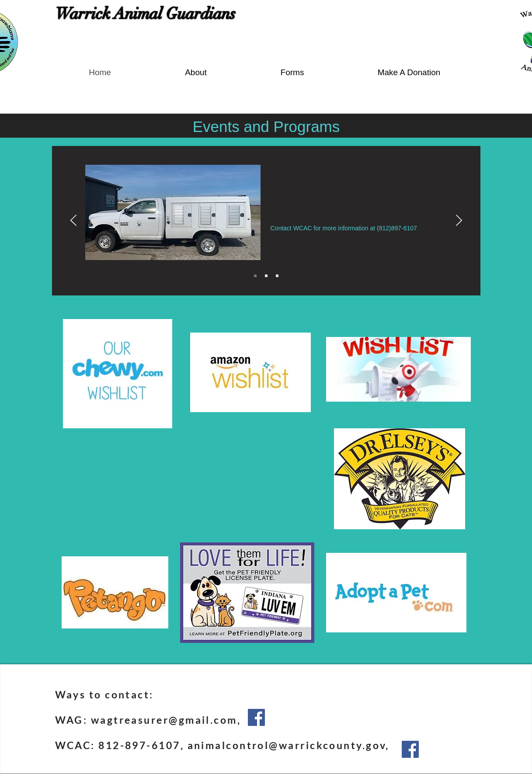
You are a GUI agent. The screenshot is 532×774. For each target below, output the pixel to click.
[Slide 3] (277, 276)
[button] (292, 72)
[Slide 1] (255, 276)
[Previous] (73, 221)
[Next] (459, 221)
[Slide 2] (266, 276)
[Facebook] (256, 717)
